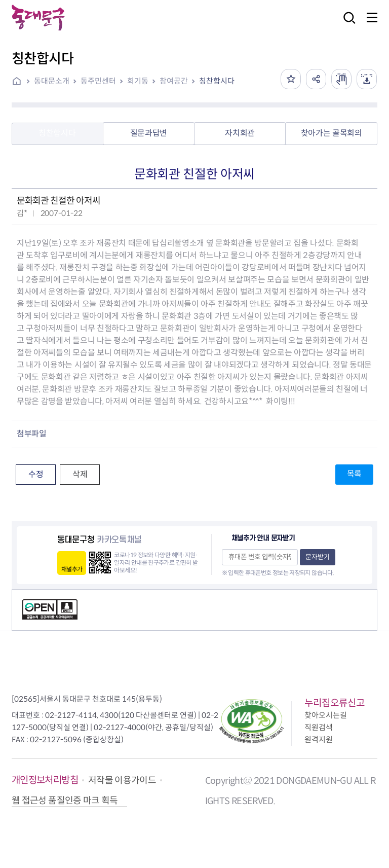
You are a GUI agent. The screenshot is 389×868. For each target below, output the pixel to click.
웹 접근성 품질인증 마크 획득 (65, 801)
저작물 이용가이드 (122, 780)
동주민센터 (98, 81)
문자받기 (318, 557)
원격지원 (319, 739)
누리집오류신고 (335, 703)
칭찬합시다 (217, 81)
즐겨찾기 (291, 79)
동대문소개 (52, 81)
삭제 (80, 474)
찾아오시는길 (326, 715)
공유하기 (316, 79)
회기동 (138, 81)
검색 (346, 25)
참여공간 (174, 81)
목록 (354, 474)
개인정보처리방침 (45, 780)
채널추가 (72, 569)
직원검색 (319, 727)
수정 (36, 474)
